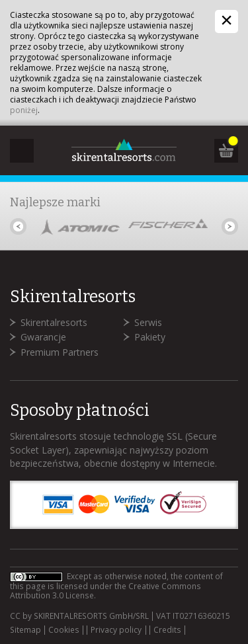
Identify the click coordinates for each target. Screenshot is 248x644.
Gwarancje (43, 337)
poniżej (24, 110)
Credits (167, 630)
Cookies (64, 630)
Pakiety (150, 337)
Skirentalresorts (54, 322)
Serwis (148, 322)
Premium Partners (60, 352)
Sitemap (25, 630)
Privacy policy (116, 630)
